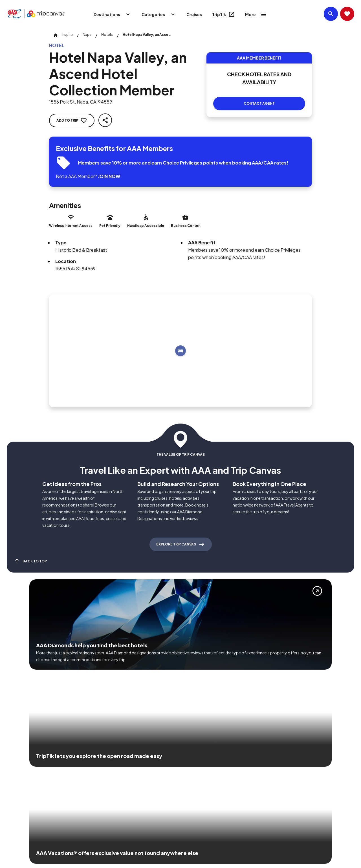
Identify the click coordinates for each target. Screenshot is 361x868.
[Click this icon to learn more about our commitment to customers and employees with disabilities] (15, 770)
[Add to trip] (180, 351)
